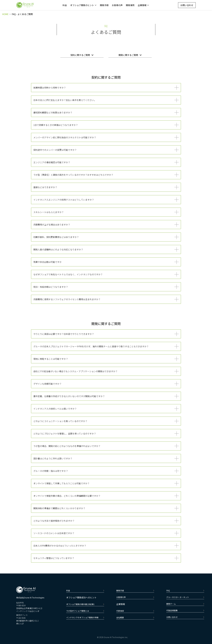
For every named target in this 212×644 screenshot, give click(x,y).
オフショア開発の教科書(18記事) (85, 604)
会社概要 (135, 617)
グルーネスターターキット (185, 597)
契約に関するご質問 (82, 55)
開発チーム (185, 604)
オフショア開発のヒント (83, 5)
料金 (65, 5)
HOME (5, 14)
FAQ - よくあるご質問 (22, 14)
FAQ (185, 591)
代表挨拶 (135, 611)
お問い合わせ (187, 5)
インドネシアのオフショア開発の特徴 (85, 617)
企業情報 (143, 5)
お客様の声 (117, 5)
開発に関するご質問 (130, 55)
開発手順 (104, 5)
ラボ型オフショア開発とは (85, 611)
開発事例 (130, 5)
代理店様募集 (185, 610)
